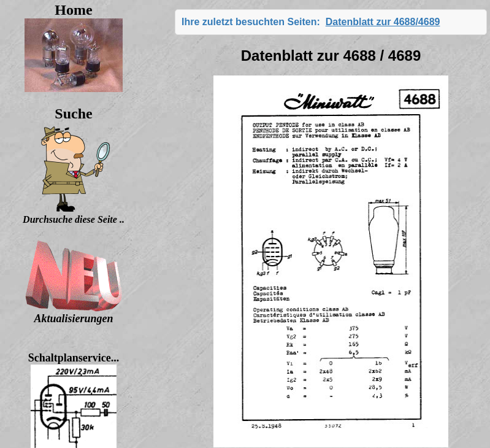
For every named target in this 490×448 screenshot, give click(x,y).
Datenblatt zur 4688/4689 (383, 22)
